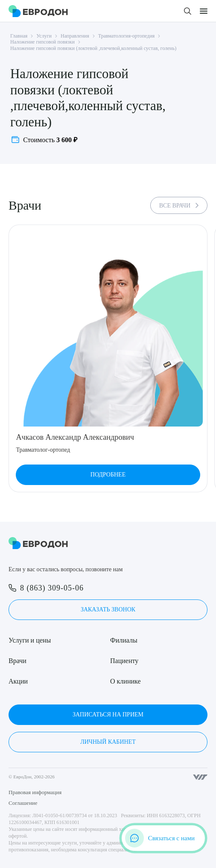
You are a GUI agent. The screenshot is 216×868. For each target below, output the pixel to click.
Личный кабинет (108, 742)
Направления (75, 36)
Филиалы (124, 640)
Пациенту (124, 661)
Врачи (18, 661)
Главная (19, 36)
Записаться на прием (108, 715)
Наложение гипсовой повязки (42, 42)
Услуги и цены (30, 640)
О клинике (125, 681)
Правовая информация (35, 792)
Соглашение (23, 803)
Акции (18, 681)
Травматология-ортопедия (127, 36)
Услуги (44, 36)
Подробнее (108, 475)
